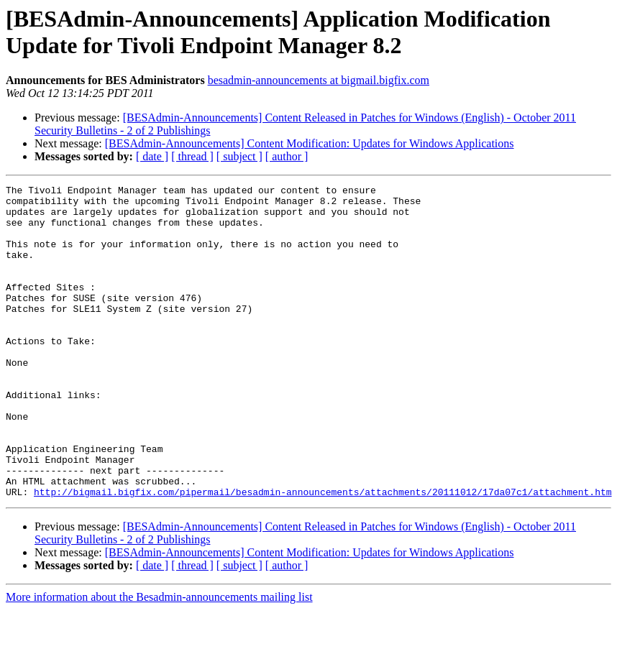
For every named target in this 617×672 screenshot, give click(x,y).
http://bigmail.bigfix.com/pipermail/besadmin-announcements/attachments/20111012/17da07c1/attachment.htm (323, 554)
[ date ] (152, 156)
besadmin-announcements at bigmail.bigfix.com (319, 80)
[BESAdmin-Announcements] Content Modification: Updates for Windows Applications (310, 143)
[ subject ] (239, 156)
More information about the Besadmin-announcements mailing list (159, 659)
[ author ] (287, 156)
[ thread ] (192, 156)
